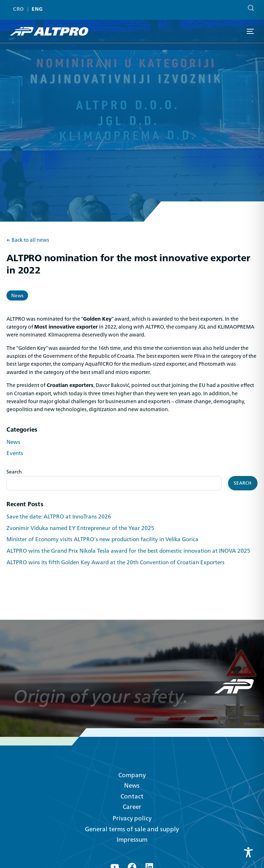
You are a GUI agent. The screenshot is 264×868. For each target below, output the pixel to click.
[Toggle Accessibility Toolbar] (248, 852)
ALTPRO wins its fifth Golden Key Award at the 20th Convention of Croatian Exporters (115, 562)
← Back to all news (28, 240)
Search (14, 472)
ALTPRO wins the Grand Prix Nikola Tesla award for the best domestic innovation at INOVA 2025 (128, 551)
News (17, 295)
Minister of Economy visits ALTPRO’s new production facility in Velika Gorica (103, 539)
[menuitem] (20, 6)
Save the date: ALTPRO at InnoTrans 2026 (59, 517)
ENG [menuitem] (37, 6)
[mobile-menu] (250, 31)
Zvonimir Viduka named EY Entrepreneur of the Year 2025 (80, 528)
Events (15, 453)
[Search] (249, 4)
